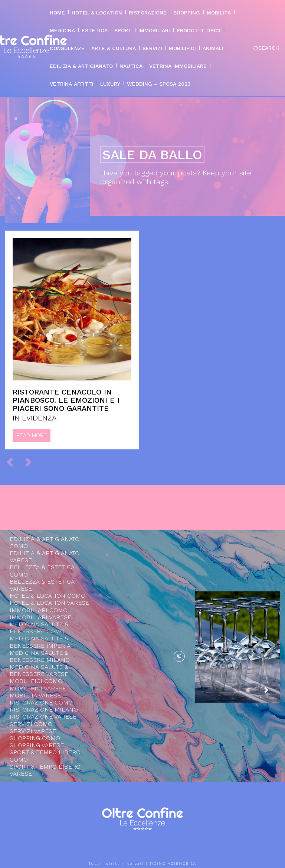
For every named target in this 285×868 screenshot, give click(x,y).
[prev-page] (13, 462)
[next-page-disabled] (32, 462)
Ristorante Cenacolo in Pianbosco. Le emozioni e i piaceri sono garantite (66, 400)
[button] (266, 48)
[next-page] (272, 693)
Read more (32, 435)
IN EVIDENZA (35, 418)
